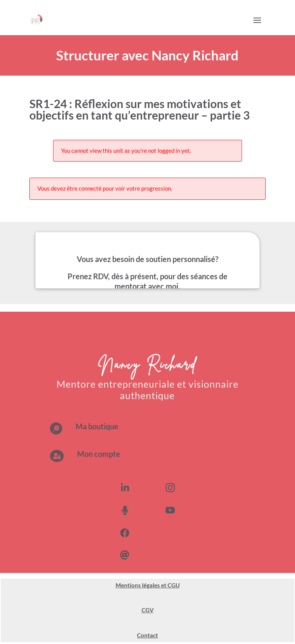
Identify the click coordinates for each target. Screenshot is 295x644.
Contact (147, 635)
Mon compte (99, 454)
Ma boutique (97, 426)
